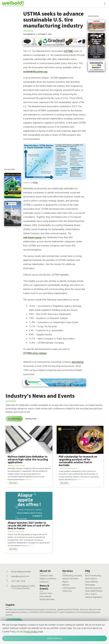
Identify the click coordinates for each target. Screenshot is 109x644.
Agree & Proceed (54, 638)
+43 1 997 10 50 (18, 581)
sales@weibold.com (20, 576)
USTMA (35, 183)
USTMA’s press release (35, 353)
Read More (13, 483)
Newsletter (31, 419)
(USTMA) (68, 51)
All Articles (13, 419)
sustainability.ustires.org (35, 72)
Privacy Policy (30, 632)
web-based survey (32, 237)
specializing (77, 362)
